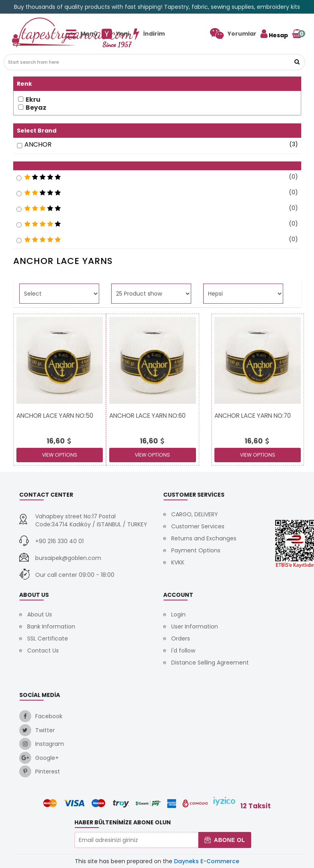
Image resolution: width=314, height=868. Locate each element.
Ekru (33, 100)
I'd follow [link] (183, 650)
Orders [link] (181, 638)
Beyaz (36, 108)
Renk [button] (24, 84)
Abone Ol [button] (225, 840)
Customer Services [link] (198, 526)
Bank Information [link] (51, 626)
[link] (233, 34)
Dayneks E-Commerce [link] (207, 861)
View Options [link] (60, 455)
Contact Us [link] (43, 650)
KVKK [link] (178, 562)
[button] (297, 62)
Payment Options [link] (196, 550)
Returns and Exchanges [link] (204, 538)
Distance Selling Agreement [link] (210, 663)
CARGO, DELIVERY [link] (195, 514)
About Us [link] (40, 614)
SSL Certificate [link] (48, 638)
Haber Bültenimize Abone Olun (123, 822)
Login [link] (178, 614)
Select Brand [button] (37, 131)
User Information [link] (195, 626)
